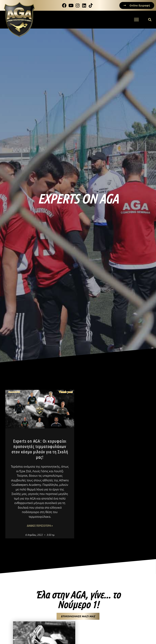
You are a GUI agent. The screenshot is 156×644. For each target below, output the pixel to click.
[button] (150, 20)
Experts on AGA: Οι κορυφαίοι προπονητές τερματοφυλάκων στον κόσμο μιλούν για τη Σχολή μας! (40, 449)
